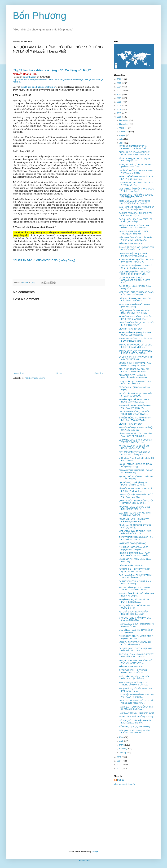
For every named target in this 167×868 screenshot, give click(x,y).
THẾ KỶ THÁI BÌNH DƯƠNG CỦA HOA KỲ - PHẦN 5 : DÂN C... (136, 178)
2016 (119, 117)
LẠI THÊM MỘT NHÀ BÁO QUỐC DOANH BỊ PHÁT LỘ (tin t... (133, 484)
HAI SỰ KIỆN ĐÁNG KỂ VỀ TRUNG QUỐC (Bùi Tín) (134, 607)
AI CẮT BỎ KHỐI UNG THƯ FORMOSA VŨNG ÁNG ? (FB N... (136, 172)
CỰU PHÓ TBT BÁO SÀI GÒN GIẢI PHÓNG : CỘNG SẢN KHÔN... (134, 370)
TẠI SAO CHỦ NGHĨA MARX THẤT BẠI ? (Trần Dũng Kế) (136, 478)
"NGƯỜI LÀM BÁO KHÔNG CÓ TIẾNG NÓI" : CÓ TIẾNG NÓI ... (136, 383)
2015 (119, 757)
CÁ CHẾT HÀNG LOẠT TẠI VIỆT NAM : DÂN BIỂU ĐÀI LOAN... (136, 650)
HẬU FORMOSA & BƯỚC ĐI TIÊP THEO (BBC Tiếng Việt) (134, 233)
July (121, 139)
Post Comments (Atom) (35, 378)
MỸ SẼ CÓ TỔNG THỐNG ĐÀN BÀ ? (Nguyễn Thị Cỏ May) (135, 619)
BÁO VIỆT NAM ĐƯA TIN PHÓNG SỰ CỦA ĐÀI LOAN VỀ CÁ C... (135, 662)
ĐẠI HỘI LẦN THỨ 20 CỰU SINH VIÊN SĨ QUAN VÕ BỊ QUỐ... (136, 395)
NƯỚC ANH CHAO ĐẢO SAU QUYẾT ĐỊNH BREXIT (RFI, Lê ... (135, 508)
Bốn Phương (40, 16)
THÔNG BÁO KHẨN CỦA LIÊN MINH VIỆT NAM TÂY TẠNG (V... (135, 407)
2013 (119, 765)
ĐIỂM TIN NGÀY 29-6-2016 (131, 244)
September (124, 132)
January (123, 752)
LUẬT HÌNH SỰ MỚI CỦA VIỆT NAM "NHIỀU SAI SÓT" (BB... (135, 514)
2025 (119, 83)
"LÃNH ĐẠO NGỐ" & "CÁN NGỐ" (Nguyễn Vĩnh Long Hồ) (133, 548)
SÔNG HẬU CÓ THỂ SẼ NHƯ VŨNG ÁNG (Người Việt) (135, 526)
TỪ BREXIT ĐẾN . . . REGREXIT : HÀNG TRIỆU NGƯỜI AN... (134, 671)
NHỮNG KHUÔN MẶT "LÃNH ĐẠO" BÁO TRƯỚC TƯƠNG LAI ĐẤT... (134, 554)
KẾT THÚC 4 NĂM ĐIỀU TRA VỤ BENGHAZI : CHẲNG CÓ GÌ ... (133, 147)
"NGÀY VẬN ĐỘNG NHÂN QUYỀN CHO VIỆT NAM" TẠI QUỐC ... (136, 696)
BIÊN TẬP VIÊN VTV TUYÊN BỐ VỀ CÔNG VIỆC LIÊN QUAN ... (135, 453)
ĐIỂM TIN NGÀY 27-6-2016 (131, 424)
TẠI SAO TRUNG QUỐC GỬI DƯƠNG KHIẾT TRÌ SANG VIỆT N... (135, 346)
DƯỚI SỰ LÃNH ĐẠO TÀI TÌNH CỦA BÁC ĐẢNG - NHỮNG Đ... (135, 300)
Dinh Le (26, 282)
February (123, 749)
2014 (119, 761)
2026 (119, 79)
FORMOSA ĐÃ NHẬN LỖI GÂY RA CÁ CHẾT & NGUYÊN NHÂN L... (136, 267)
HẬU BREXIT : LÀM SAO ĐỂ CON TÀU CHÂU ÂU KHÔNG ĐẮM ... (136, 708)
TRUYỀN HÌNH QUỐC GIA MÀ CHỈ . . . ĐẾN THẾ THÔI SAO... (136, 601)
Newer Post (19, 373)
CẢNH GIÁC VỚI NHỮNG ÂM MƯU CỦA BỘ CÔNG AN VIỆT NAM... (136, 208)
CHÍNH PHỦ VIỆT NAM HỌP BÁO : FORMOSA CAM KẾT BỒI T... (134, 255)
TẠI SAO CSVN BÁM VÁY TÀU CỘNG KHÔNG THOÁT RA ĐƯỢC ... (135, 352)
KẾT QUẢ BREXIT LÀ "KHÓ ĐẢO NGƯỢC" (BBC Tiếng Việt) (133, 613)
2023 (119, 91)
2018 (119, 110)
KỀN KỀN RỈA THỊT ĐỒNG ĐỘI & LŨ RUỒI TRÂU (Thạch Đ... (135, 643)
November (124, 124)
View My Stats (83, 860)
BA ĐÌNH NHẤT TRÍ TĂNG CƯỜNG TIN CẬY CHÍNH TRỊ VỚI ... (136, 358)
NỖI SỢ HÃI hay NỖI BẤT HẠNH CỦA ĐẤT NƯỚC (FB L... (135, 690)
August (123, 135)
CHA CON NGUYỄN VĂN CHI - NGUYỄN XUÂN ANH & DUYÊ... (134, 376)
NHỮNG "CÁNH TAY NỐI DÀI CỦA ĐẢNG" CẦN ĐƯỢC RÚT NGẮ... (134, 227)
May (121, 737)
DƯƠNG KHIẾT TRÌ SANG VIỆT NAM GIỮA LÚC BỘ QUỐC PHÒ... (135, 364)
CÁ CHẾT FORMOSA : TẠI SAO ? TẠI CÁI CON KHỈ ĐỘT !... (135, 214)
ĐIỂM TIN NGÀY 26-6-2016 (131, 565)
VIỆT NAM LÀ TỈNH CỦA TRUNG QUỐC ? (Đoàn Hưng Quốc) (136, 190)
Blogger (95, 851)
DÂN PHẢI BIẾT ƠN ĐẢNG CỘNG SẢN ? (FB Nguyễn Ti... (136, 184)
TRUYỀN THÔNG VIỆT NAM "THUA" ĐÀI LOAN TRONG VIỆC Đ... (135, 419)
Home (59, 373)
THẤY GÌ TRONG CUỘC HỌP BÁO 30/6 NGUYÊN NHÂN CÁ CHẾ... (136, 248)
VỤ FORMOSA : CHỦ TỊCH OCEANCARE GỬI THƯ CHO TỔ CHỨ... (134, 280)
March (122, 745)
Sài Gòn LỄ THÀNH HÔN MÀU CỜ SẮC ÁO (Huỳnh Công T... (136, 471)
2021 (119, 98)
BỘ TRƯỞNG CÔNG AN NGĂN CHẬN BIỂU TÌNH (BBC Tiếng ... (135, 340)
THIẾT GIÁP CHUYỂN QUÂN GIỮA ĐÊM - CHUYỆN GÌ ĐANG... (134, 678)
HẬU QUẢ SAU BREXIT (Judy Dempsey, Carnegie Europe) (136, 625)
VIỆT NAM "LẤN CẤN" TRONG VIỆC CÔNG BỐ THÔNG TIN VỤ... (135, 273)
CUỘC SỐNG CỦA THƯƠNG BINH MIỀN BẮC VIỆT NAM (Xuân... (134, 312)
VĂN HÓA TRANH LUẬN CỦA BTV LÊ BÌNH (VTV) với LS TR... (135, 490)
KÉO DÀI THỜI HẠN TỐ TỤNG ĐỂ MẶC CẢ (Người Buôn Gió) (136, 429)
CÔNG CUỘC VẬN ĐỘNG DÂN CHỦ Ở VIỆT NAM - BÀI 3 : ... (136, 496)
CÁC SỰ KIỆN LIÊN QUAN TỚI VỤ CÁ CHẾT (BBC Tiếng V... (136, 220)
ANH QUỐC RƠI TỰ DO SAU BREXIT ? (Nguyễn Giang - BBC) (136, 166)
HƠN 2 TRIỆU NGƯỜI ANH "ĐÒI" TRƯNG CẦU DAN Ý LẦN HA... (134, 684)
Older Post (99, 373)
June (122, 143)
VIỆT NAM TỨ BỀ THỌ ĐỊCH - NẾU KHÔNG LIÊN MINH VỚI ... (134, 732)
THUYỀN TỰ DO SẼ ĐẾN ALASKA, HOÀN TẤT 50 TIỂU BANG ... (134, 401)
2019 (119, 106)
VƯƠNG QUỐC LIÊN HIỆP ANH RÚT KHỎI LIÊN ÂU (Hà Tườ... (135, 722)
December (124, 120)
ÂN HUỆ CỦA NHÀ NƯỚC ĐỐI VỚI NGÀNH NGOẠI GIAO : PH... (134, 447)
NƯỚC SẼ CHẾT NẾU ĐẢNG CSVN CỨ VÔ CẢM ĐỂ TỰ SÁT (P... (136, 196)
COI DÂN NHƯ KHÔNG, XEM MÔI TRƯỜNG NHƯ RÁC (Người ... (134, 413)
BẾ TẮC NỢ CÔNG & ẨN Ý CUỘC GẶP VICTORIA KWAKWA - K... (136, 441)
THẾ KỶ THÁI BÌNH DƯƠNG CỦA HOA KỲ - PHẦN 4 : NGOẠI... (136, 538)
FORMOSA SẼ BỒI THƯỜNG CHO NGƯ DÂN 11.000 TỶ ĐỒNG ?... (136, 261)
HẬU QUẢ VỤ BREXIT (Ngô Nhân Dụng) (136, 713)
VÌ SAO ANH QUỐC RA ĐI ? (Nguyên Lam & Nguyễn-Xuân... (135, 160)
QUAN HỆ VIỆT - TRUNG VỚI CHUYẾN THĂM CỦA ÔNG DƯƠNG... (136, 502)
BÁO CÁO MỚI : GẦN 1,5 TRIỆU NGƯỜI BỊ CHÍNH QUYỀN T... (136, 324)
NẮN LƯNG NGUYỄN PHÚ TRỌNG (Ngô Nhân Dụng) (134, 306)
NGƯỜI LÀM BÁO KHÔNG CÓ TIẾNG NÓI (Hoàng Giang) (135, 465)
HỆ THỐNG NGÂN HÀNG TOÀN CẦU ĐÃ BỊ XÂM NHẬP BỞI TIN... (135, 318)
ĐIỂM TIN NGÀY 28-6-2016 (131, 329)
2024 (119, 87)
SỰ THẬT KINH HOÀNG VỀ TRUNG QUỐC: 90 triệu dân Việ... (135, 570)
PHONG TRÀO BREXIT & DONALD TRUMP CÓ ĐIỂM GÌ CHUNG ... (134, 589)
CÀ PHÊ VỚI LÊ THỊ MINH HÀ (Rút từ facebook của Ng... (135, 582)
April (121, 741)
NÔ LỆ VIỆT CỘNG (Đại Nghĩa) (132, 543)
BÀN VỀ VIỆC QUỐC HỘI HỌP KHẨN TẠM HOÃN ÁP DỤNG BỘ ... (135, 435)
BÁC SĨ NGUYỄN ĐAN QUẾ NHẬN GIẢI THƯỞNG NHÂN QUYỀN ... (136, 702)
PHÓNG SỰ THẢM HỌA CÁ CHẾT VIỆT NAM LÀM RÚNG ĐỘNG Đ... (136, 655)
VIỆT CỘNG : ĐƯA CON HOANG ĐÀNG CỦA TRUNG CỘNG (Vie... (136, 293)
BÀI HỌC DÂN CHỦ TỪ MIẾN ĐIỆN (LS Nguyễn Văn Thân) (136, 637)
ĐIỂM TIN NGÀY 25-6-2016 (131, 667)
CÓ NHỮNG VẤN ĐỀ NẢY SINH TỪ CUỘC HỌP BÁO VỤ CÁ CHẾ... (134, 202)
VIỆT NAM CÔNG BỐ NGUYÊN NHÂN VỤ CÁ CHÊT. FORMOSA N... (136, 239)
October (123, 128)
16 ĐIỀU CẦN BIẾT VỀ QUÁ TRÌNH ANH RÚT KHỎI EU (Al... (136, 595)
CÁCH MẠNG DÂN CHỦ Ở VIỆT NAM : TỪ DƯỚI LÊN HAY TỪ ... (136, 576)
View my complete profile (125, 784)
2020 (119, 102)
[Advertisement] (83, 818)
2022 (119, 94)
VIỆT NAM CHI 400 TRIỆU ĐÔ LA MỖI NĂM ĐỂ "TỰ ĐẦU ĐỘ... (135, 532)
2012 (119, 769)
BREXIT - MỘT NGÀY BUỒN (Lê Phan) (136, 717)
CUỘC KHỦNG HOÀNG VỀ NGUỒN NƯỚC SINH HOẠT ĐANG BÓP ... (135, 153)
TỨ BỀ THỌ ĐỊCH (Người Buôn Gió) (134, 727)
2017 (119, 113)
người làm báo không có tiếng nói (38, 87)
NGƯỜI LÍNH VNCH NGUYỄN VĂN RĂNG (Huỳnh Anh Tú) (134, 520)
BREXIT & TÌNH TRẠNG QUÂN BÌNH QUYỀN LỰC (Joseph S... (135, 334)
